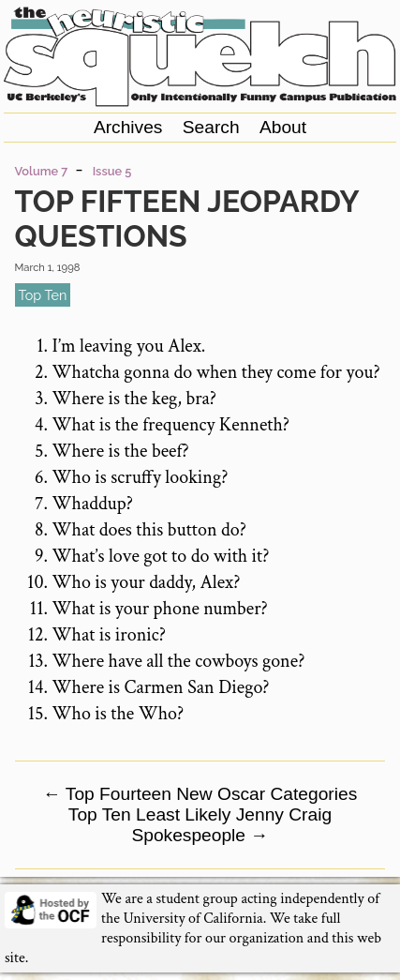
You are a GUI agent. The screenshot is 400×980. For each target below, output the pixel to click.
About (283, 127)
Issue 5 (112, 171)
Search (211, 127)
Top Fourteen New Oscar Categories (200, 794)
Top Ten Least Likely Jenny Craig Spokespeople (200, 825)
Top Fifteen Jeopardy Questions (187, 219)
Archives (128, 127)
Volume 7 (42, 171)
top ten (43, 295)
